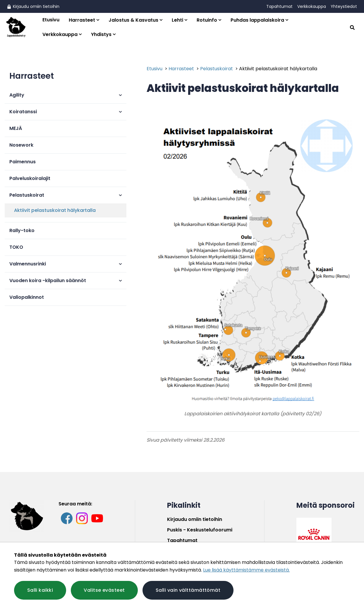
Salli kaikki (40, 590)
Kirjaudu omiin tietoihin (33, 6)
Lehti (177, 20)
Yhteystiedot (344, 6)
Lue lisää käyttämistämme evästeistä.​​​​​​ (246, 570)
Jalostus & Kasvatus (133, 20)
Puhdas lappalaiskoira (257, 20)
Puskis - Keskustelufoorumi (200, 530)
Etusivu (51, 20)
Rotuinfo (207, 20)
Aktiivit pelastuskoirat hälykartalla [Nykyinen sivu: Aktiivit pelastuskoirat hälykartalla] (278, 69)
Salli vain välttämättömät (189, 590)
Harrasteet (82, 20)
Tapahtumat (279, 6)
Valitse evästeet (104, 590)
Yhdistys (101, 34)
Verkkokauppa (312, 6)
